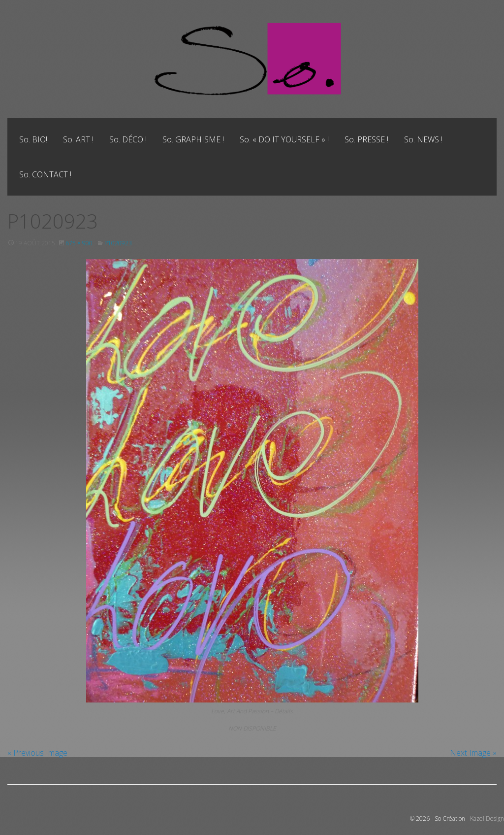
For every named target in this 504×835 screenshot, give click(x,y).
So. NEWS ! (423, 139)
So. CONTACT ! (45, 174)
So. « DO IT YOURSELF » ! (284, 139)
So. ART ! (78, 139)
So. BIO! (33, 139)
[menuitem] (33, 139)
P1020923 (118, 243)
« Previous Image (37, 753)
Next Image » (473, 753)
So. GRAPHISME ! (193, 139)
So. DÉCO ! (128, 139)
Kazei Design (487, 818)
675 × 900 (79, 243)
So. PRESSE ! (366, 139)
